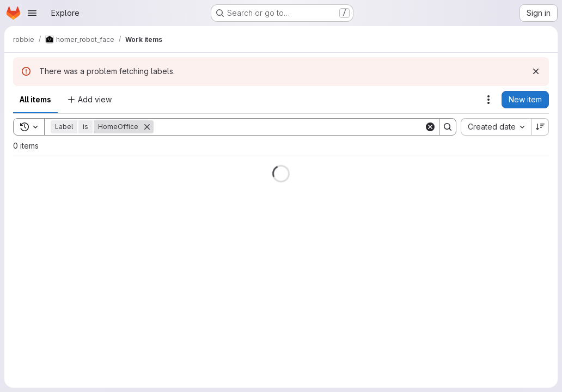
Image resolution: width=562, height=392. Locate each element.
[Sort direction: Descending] (540, 127)
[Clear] (430, 127)
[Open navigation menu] (32, 13)
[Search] (289, 127)
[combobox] (496, 127)
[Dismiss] (536, 71)
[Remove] (147, 127)
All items (35, 99)
